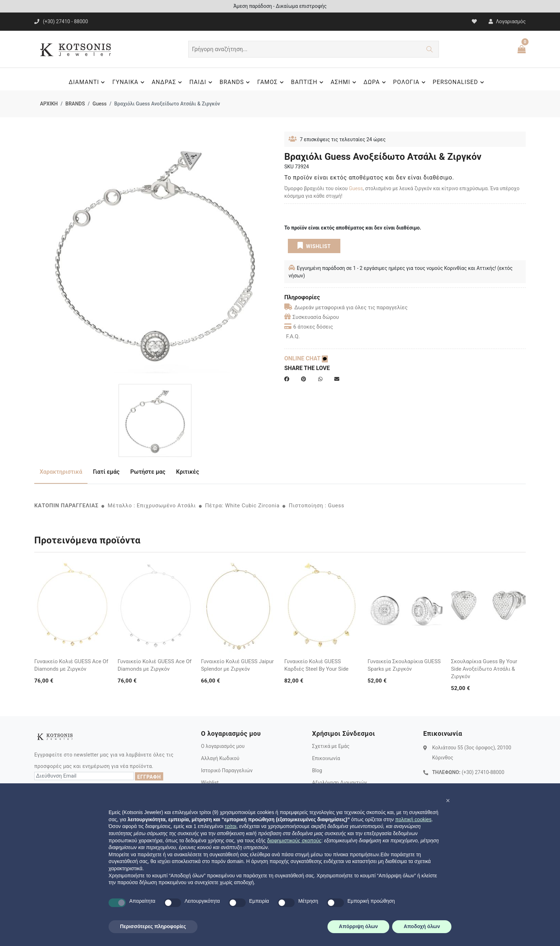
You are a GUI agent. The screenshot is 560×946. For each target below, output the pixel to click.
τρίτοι (231, 826)
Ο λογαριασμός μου (223, 746)
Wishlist (210, 783)
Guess (99, 104)
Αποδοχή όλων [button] (422, 926)
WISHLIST (314, 246)
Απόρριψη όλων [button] (358, 926)
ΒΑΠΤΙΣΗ (308, 82)
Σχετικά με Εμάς (331, 746)
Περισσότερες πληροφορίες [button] (153, 926)
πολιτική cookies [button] (413, 819)
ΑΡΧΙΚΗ (49, 104)
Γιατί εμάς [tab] (106, 472)
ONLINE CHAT (306, 358)
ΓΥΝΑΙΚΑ (129, 82)
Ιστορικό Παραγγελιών (227, 770)
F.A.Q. (293, 336)
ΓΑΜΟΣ (271, 82)
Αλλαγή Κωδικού (220, 758)
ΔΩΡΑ (376, 82)
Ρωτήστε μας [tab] (148, 472)
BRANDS (236, 82)
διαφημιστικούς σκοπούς (294, 841)
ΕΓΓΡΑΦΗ (149, 777)
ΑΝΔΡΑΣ (168, 82)
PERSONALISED (459, 82)
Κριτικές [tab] (187, 472)
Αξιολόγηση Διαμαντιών (340, 783)
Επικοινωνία (326, 758)
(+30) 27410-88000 (483, 772)
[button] (448, 800)
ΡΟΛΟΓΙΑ (410, 82)
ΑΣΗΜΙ (344, 82)
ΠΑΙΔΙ (202, 82)
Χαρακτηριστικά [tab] (61, 472)
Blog (317, 770)
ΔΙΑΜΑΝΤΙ (88, 82)
